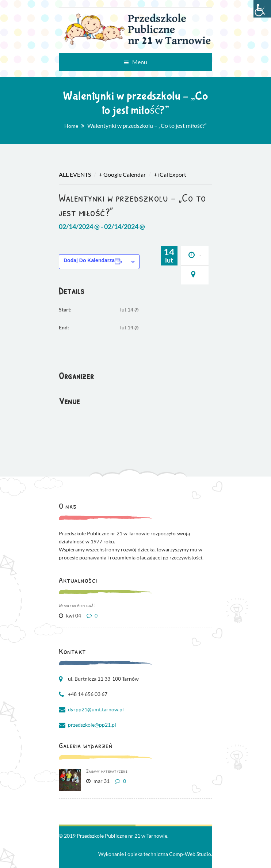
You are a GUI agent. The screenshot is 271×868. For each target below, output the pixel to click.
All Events (75, 174)
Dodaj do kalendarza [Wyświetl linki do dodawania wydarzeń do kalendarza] (89, 260)
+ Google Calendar (122, 174)
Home (71, 126)
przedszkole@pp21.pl (92, 725)
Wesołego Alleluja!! (77, 605)
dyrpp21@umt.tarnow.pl (96, 709)
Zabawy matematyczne (107, 771)
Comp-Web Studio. (191, 854)
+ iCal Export (170, 174)
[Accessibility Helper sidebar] (262, 9)
